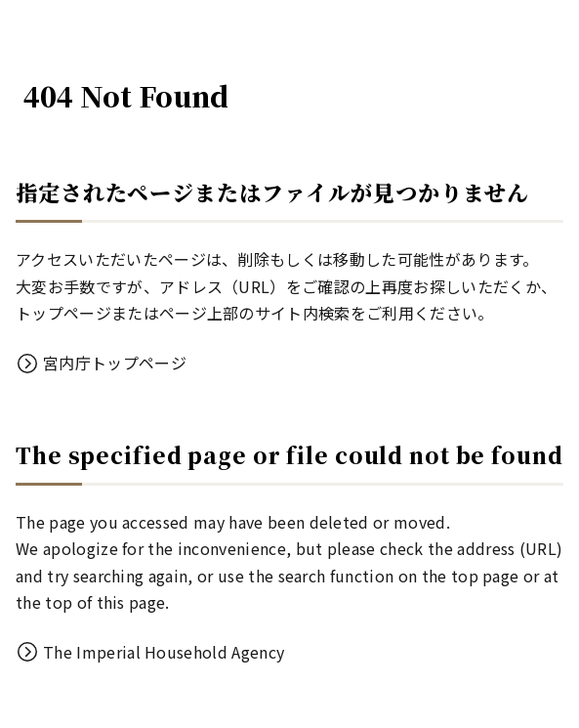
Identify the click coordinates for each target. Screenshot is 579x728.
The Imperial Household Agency (164, 652)
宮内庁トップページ (115, 363)
